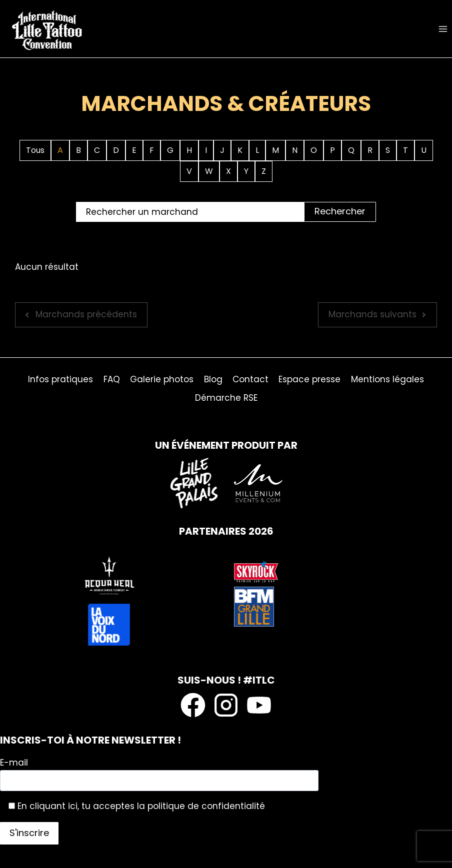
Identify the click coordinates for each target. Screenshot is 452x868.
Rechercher (340, 211)
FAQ (112, 379)
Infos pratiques (60, 379)
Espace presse (309, 379)
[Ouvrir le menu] (443, 29)
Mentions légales (387, 379)
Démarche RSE (226, 398)
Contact (250, 379)
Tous (35, 150)
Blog (213, 379)
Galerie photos (162, 379)
